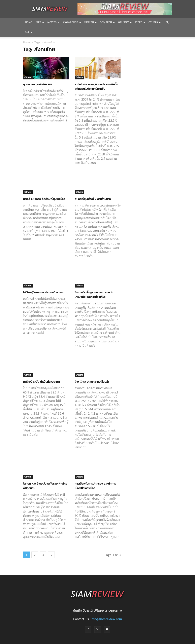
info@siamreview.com (106, 609)
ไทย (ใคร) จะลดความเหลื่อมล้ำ (92, 372)
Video (140, 22)
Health (91, 22)
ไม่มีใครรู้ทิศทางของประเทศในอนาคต (44, 283)
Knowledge (72, 22)
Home (29, 22)
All (29, 32)
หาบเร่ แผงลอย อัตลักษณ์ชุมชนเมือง (44, 189)
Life (40, 22)
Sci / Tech (107, 22)
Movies (53, 22)
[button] (167, 23)
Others (28, 68)
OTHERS (155, 22)
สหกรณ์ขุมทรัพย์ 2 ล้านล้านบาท (93, 189)
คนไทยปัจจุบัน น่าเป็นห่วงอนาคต (41, 372)
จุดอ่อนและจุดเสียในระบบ (37, 75)
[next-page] (51, 545)
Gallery (125, 22)
